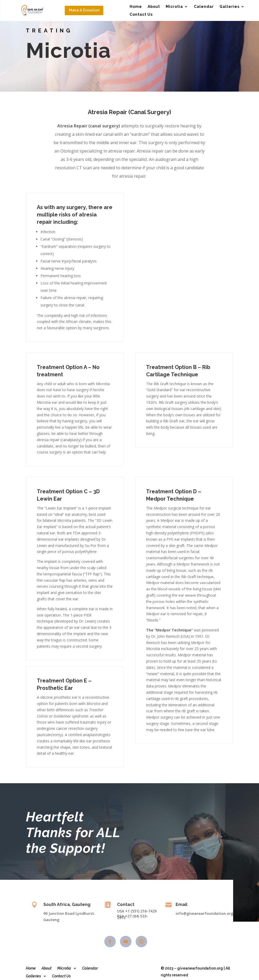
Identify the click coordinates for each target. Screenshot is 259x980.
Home (136, 7)
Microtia (174, 7)
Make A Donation (84, 10)
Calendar (204, 7)
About (154, 7)
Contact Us (141, 15)
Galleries (229, 7)
